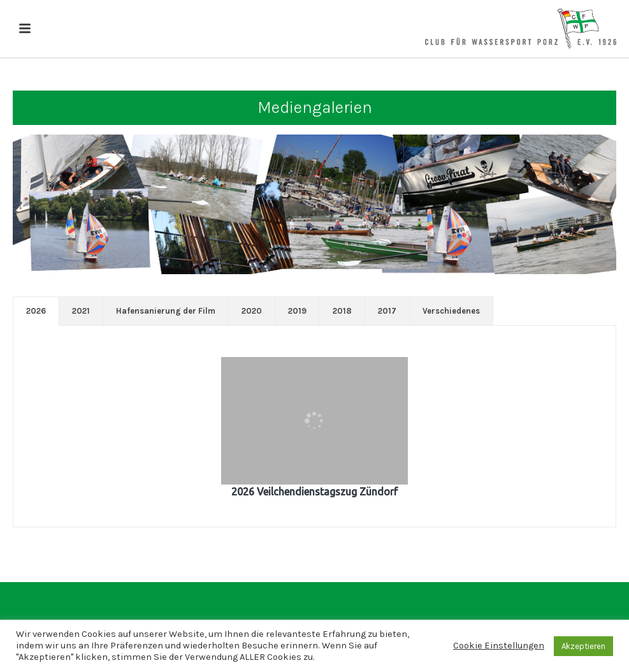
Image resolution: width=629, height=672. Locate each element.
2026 (36, 311)
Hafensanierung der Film (166, 311)
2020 (252, 311)
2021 (81, 311)
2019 (297, 311)
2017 (387, 311)
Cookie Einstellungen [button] (499, 646)
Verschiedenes (451, 311)
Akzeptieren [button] (583, 646)
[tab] (36, 311)
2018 (342, 311)
